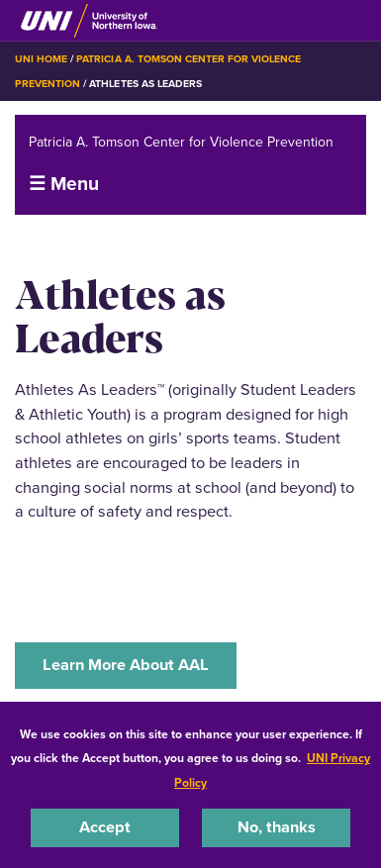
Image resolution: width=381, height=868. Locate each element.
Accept (105, 827)
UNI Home (41, 59)
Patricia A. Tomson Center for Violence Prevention (181, 141)
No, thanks (277, 827)
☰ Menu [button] (64, 184)
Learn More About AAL (126, 665)
